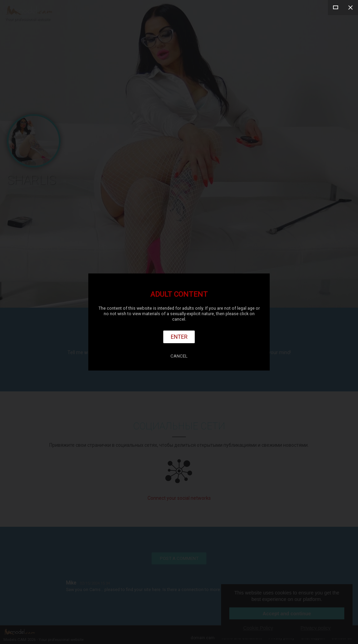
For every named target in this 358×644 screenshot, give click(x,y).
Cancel (179, 356)
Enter (179, 337)
